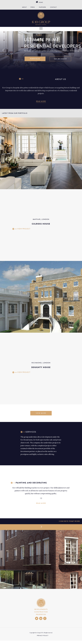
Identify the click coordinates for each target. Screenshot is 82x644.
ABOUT (24, 7)
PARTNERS (42, 7)
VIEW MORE (41, 413)
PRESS (33, 7)
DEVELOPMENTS (41, 609)
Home (40, 2)
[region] (41, 50)
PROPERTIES (41, 614)
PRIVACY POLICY (43, 636)
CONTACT (53, 7)
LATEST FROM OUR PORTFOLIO (15, 113)
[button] (3, 50)
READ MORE (41, 101)
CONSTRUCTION (41, 612)
